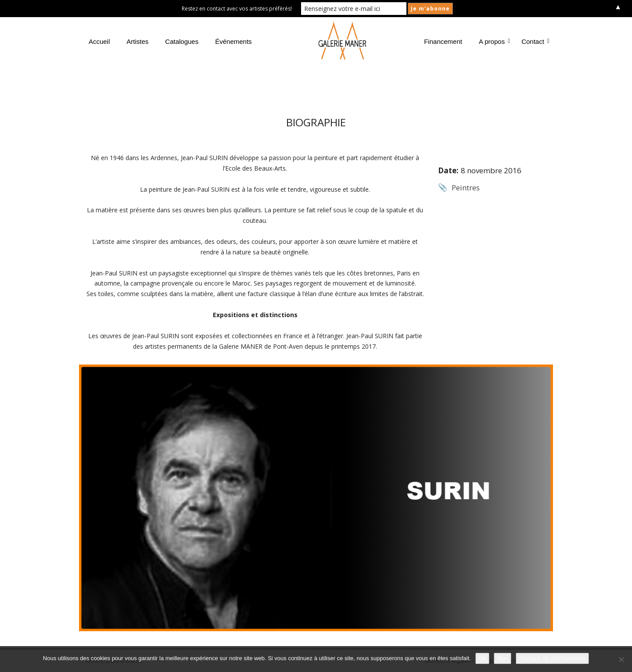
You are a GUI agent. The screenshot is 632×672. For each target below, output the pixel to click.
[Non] (621, 659)
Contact (535, 41)
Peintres (466, 188)
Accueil (99, 41)
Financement (443, 41)
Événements (233, 41)
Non (503, 658)
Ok (483, 658)
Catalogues (182, 41)
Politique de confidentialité (552, 658)
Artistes (137, 41)
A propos (494, 41)
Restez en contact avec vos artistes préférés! (237, 9)
